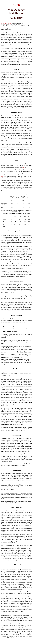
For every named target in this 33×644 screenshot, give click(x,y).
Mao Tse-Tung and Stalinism (6, 23)
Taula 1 (24, 167)
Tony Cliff (16, 5)
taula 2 (2, 176)
